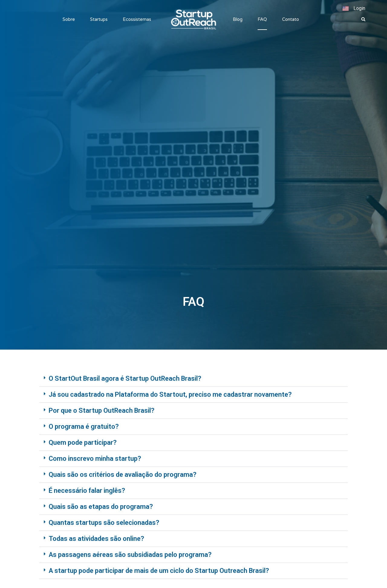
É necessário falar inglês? (87, 491)
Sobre (69, 19)
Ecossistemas (137, 19)
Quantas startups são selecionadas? (104, 523)
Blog (238, 19)
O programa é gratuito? (84, 426)
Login (359, 8)
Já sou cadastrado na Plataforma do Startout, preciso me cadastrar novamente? (170, 394)
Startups (99, 19)
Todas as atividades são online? (96, 539)
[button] (363, 20)
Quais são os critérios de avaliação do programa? (123, 475)
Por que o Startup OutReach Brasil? (102, 410)
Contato (291, 19)
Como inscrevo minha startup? (95, 459)
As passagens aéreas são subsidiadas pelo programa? (130, 555)
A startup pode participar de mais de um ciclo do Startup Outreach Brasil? (159, 571)
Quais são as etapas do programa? (101, 507)
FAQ (262, 19)
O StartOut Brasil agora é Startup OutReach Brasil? (125, 378)
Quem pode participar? (83, 443)
